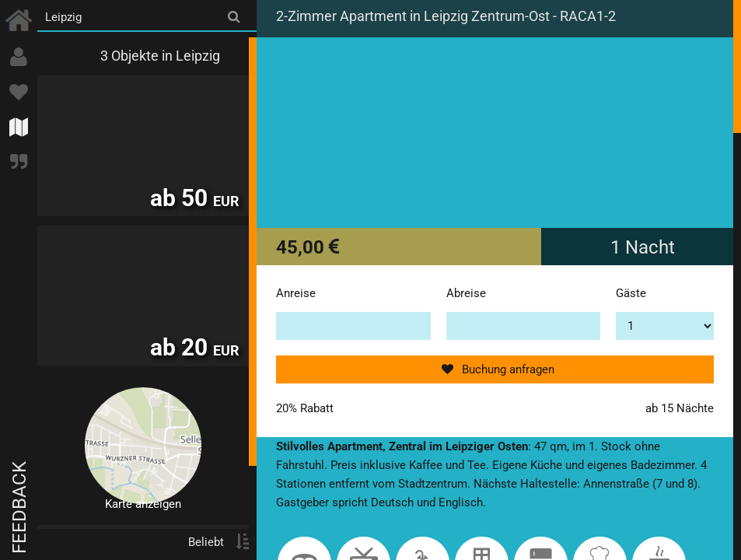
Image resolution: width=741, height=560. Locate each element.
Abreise (466, 293)
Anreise (296, 293)
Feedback (19, 507)
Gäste (631, 293)
